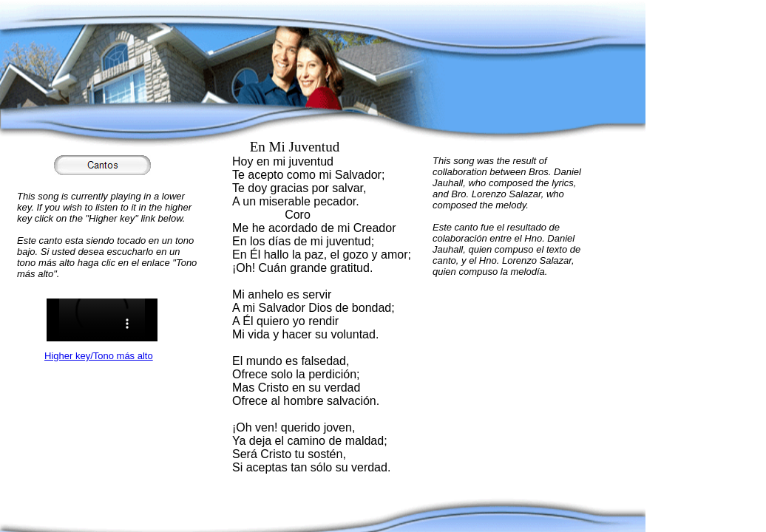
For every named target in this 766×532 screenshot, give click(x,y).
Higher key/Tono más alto (99, 356)
